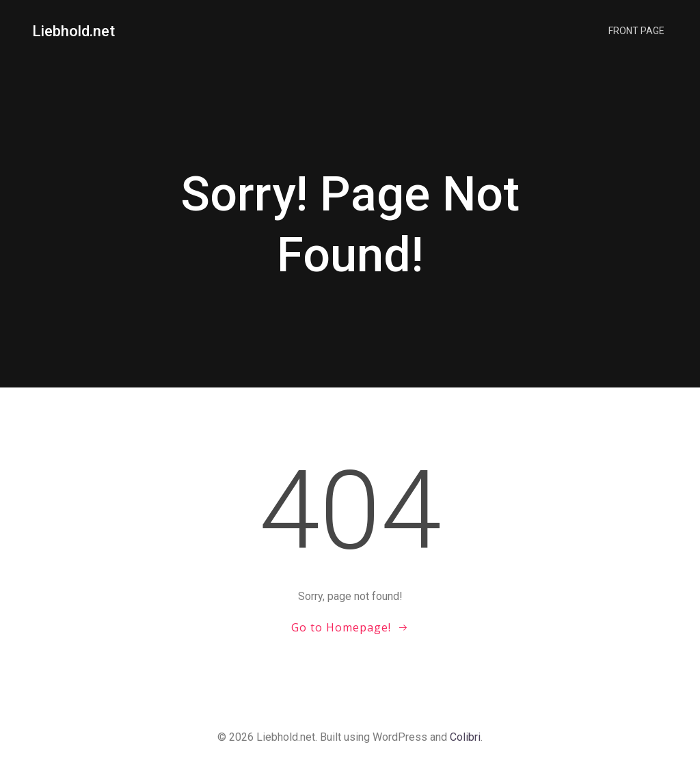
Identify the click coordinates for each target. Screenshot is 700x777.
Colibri (465, 737)
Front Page (636, 31)
